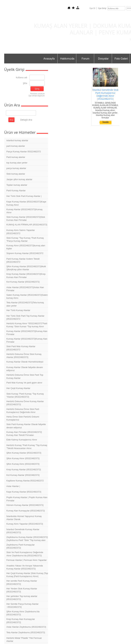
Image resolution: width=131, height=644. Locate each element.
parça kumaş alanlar (16, 168)
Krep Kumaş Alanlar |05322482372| (24, 470)
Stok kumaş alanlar (16, 174)
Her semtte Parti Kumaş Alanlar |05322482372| (22, 582)
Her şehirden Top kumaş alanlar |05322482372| (22, 598)
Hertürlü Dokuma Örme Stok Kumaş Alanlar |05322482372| (24, 356)
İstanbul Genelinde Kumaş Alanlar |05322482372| (23, 531)
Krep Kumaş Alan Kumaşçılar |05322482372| (21, 621)
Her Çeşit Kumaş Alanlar (18, 388)
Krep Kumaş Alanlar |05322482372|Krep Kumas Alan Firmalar (26, 276)
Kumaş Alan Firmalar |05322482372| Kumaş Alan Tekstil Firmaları (24, 434)
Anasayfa (49, 59)
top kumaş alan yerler (17, 163)
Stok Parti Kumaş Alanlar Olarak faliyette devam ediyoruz (26, 426)
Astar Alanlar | (13, 486)
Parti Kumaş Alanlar (16, 191)
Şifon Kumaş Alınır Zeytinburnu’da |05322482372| (23, 613)
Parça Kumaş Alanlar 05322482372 (24, 152)
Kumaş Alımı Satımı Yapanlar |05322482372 (21, 232)
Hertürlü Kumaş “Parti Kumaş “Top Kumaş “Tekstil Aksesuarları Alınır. (27, 447)
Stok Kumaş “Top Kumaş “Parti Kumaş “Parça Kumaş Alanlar (25, 239)
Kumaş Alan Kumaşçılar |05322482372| (26, 511)
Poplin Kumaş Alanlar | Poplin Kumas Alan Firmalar (27, 499)
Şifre (25, 83)
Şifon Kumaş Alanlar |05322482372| (24, 453)
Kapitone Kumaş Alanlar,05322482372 (25, 481)
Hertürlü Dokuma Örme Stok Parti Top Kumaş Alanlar (25, 376)
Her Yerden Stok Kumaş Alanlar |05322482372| (22, 590)
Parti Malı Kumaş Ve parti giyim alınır (24, 383)
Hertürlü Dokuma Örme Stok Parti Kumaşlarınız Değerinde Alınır (23, 411)
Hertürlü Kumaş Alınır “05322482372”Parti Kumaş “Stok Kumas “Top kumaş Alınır (27, 325)
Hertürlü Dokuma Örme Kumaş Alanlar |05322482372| (25, 403)
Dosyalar (103, 59)
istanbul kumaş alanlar (17, 140)
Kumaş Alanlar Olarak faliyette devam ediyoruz (25, 369)
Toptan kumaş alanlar (17, 185)
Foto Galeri (121, 59)
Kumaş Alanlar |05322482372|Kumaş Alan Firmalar (27, 333)
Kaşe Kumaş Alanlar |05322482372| (24, 492)
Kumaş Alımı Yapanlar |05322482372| (25, 524)
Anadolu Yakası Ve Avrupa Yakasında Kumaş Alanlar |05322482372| (25, 567)
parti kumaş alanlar (16, 146)
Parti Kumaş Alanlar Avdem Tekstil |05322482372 (23, 260)
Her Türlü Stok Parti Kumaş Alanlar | (24, 196)
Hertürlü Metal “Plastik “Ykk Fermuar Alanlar (24, 640)
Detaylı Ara (26, 120)
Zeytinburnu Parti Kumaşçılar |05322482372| (21, 546)
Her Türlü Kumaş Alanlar (18, 310)
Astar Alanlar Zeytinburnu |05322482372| (26, 627)
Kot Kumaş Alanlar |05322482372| (23, 282)
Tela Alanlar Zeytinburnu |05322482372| (26, 632)
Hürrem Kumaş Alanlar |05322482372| (25, 505)
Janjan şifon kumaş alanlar (19, 179)
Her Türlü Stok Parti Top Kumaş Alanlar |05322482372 (25, 317)
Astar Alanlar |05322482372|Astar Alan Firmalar (25, 289)
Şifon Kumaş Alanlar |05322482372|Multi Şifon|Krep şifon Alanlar (26, 268)
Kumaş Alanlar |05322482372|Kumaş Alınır (24, 211)
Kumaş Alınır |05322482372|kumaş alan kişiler (26, 247)
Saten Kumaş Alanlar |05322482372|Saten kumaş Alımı (27, 296)
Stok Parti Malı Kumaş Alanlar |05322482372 (21, 348)
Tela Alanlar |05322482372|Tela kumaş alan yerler (25, 304)
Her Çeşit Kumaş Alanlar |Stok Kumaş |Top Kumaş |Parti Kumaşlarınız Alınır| (27, 575)
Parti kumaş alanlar (16, 157)
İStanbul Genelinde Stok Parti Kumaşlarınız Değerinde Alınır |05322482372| (105, 94)
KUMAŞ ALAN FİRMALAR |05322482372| (27, 225)
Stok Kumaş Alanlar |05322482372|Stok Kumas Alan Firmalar (26, 219)
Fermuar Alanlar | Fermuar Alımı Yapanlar (27, 560)
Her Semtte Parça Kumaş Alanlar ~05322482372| (22, 605)
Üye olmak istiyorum (37, 96)
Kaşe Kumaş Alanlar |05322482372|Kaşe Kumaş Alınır (26, 203)
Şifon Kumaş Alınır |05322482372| (23, 458)
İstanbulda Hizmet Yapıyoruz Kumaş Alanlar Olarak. (24, 518)
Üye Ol (92, 8)
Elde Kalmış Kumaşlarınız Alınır (22, 440)
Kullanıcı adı (22, 78)
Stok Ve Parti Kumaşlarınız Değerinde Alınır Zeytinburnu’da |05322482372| (25, 554)
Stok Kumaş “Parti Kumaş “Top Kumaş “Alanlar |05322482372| (25, 395)
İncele (106, 122)
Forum (86, 59)
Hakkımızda (67, 59)
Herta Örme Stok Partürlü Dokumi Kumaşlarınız (23, 418)
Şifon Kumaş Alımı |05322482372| (23, 464)
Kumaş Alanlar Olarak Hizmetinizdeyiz (25, 362)
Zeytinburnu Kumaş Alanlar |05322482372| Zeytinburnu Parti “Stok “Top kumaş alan (27, 539)
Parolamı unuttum (37, 94)
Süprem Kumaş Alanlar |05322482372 (25, 253)
